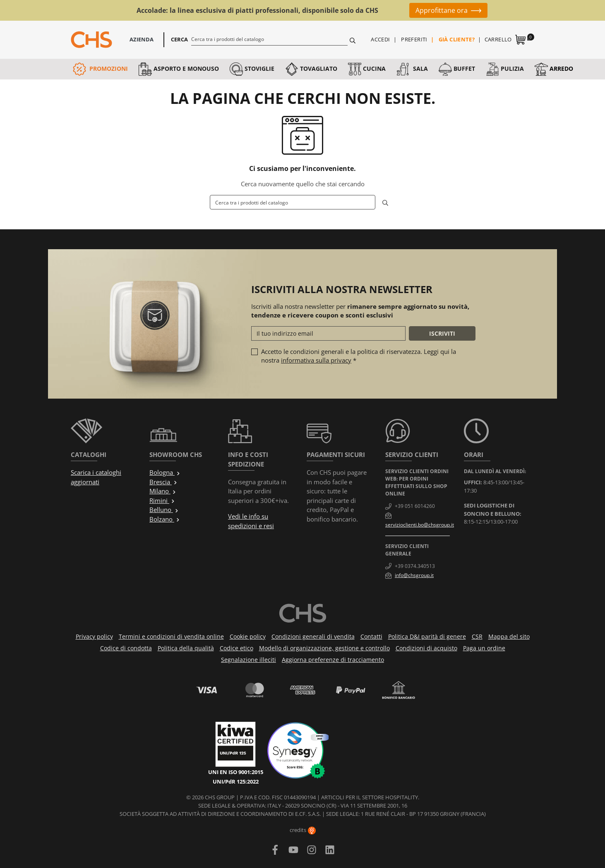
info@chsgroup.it (414, 575)
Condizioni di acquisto (426, 648)
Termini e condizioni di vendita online (171, 636)
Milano (163, 491)
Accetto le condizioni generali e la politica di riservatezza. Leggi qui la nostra (359, 356)
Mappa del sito (509, 636)
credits (303, 830)
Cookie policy (248, 636)
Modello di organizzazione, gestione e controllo (324, 648)
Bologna (165, 472)
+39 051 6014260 (415, 506)
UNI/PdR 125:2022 (236, 781)
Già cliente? (457, 39)
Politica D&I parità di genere (427, 636)
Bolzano (165, 519)
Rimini (162, 500)
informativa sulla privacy (316, 360)
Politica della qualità (186, 648)
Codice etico (236, 648)
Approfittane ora (442, 10)
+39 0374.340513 (415, 566)
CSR (477, 636)
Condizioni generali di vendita (313, 636)
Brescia (163, 482)
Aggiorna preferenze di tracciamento (333, 660)
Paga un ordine (484, 648)
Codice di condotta (126, 648)
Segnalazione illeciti (248, 660)
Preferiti (414, 39)
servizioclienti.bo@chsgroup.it (420, 525)
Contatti (371, 636)
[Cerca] (270, 39)
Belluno (164, 510)
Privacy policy (94, 636)
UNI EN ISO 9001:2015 (236, 772)
